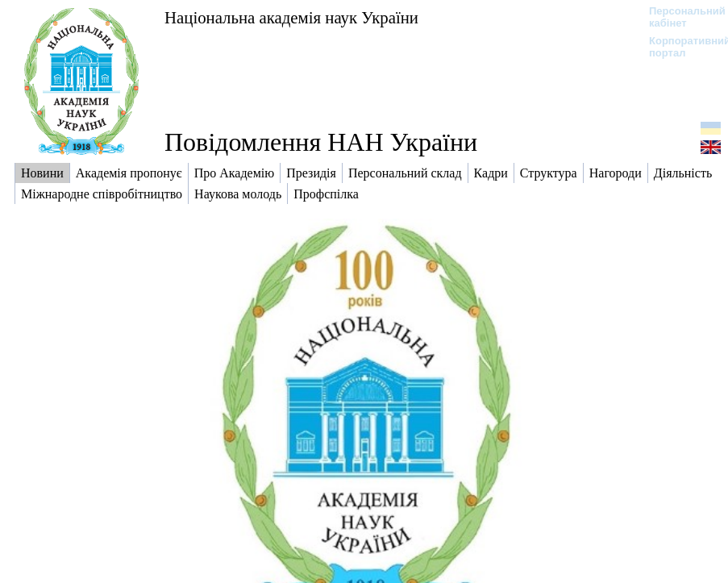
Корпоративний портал (679, 47)
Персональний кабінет (679, 17)
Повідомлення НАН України (321, 142)
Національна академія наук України (291, 17)
